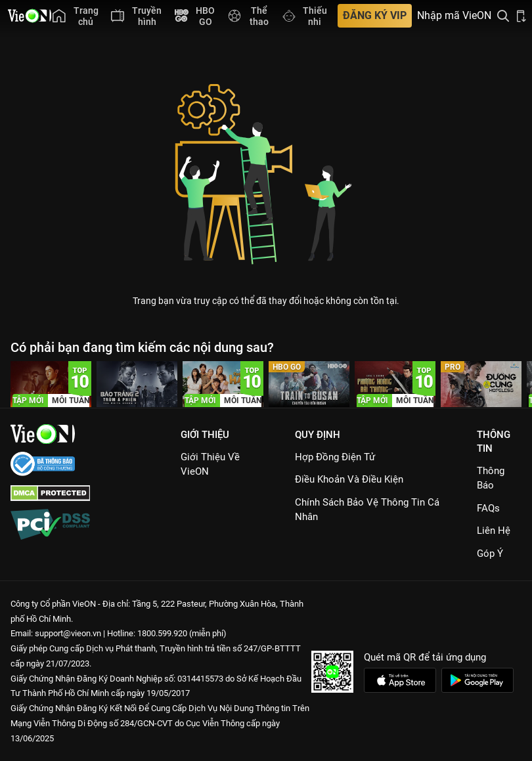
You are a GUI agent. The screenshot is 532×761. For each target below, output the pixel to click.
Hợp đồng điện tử (335, 457)
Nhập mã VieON (454, 16)
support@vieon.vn (68, 633)
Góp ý (490, 554)
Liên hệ (494, 531)
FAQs (488, 508)
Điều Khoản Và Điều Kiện (349, 479)
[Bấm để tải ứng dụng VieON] (521, 16)
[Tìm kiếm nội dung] (503, 16)
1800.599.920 (162, 633)
